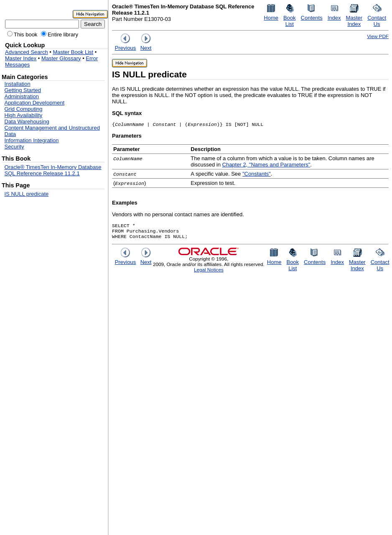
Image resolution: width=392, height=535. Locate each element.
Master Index (21, 58)
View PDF (378, 36)
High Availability (24, 115)
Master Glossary (61, 58)
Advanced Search (27, 52)
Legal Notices (209, 273)
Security (14, 147)
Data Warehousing (27, 122)
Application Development (35, 103)
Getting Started (23, 90)
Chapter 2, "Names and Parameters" (266, 165)
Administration (22, 96)
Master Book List (73, 52)
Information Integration (32, 140)
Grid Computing (24, 109)
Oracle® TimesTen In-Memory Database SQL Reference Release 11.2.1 (53, 170)
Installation (18, 84)
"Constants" (257, 175)
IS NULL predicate (27, 194)
